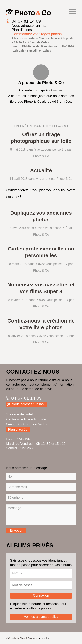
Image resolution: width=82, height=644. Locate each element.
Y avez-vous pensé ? (49, 149)
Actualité (41, 170)
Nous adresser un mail (29, 26)
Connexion (41, 595)
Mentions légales (41, 638)
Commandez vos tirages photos (37, 34)
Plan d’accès (22, 30)
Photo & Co (41, 156)
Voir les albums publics (41, 617)
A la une (42, 179)
